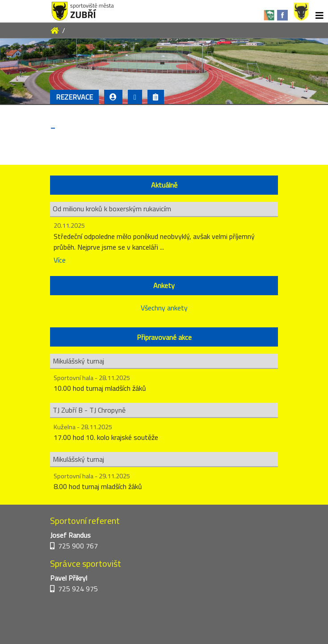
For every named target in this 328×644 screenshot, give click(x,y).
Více (60, 260)
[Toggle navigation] (320, 16)
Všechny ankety (164, 308)
